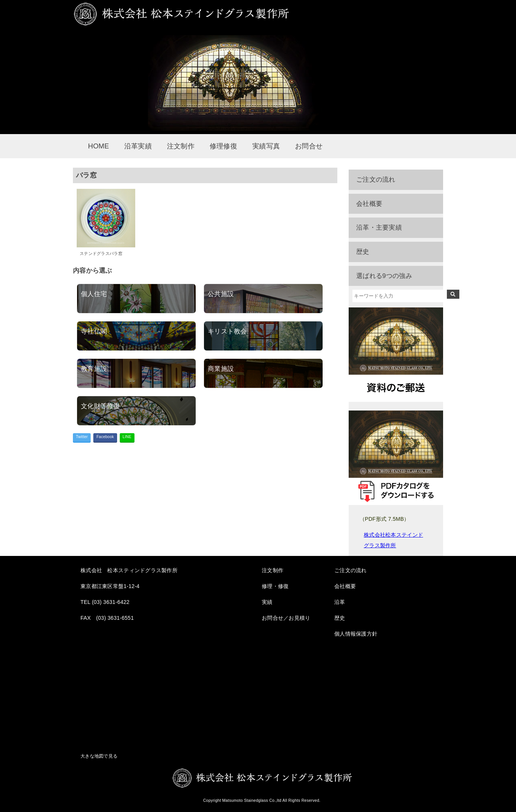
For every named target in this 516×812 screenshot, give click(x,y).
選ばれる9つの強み (384, 276)
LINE (127, 437)
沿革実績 (138, 146)
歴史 (363, 252)
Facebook (105, 437)
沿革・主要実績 (379, 228)
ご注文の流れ (376, 180)
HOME (99, 146)
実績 (267, 602)
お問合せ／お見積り (286, 618)
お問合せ (309, 146)
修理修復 (223, 146)
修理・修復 (275, 586)
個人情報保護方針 (356, 634)
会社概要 (369, 204)
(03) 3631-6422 (111, 602)
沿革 (340, 602)
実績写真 (266, 146)
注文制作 (181, 146)
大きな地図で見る (99, 756)
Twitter (82, 437)
